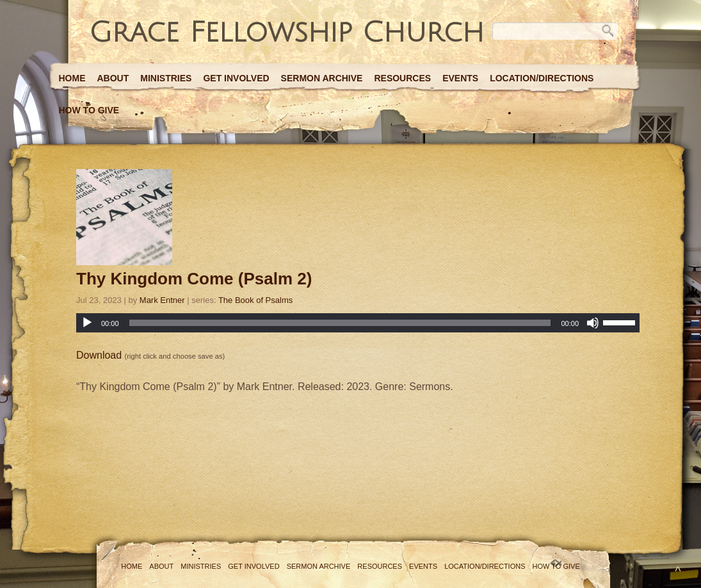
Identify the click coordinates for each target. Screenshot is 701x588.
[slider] (340, 323)
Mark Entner (162, 300)
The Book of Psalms (255, 300)
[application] (358, 323)
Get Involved (236, 78)
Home (72, 78)
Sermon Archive (322, 78)
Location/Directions (542, 78)
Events (460, 78)
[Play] (87, 323)
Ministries (166, 78)
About (113, 78)
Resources (402, 78)
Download (99, 355)
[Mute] (593, 323)
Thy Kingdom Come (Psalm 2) (194, 279)
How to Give (89, 110)
